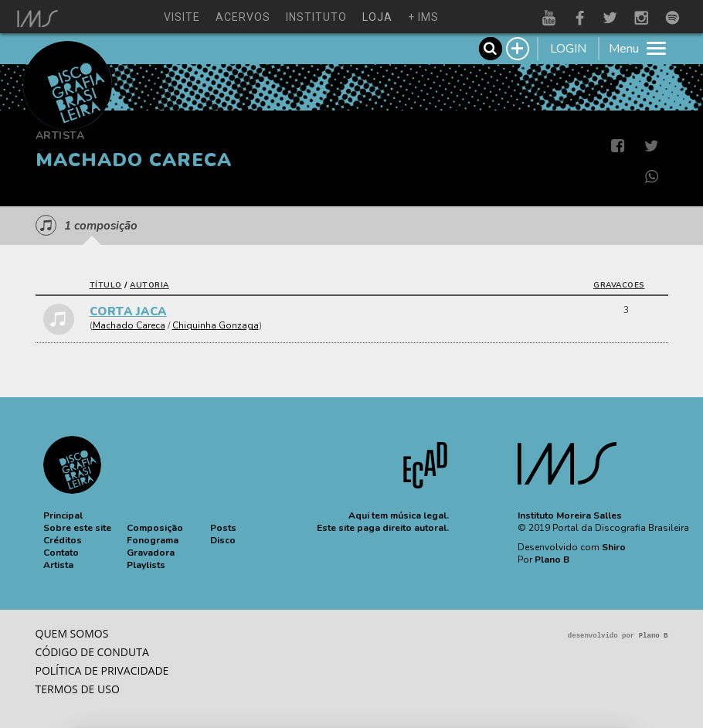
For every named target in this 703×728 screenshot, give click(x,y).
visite (182, 17)
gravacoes (619, 285)
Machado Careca (129, 325)
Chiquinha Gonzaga (216, 325)
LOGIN (568, 49)
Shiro (614, 547)
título (106, 285)
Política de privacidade (102, 670)
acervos (243, 17)
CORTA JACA (128, 311)
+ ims (423, 17)
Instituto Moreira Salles (570, 515)
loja (377, 17)
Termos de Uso (78, 689)
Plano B (552, 560)
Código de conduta (92, 652)
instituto (316, 17)
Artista (60, 136)
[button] (63, 515)
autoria (149, 285)
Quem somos (72, 633)
